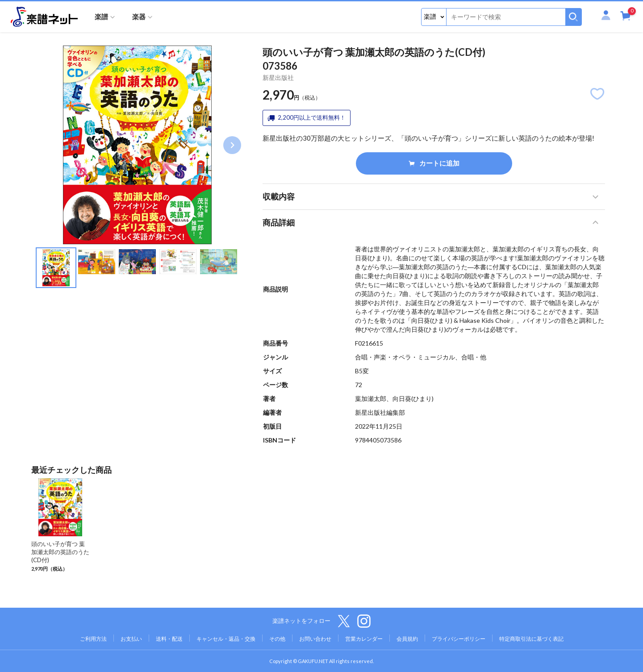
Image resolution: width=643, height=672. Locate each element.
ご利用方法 (93, 639)
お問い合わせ (315, 639)
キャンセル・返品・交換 (226, 639)
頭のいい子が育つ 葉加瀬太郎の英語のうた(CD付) (60, 552)
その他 (277, 639)
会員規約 (407, 639)
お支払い (131, 639)
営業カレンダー (364, 639)
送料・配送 (169, 639)
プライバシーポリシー (459, 639)
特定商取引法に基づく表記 (531, 639)
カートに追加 (434, 163)
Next (232, 145)
